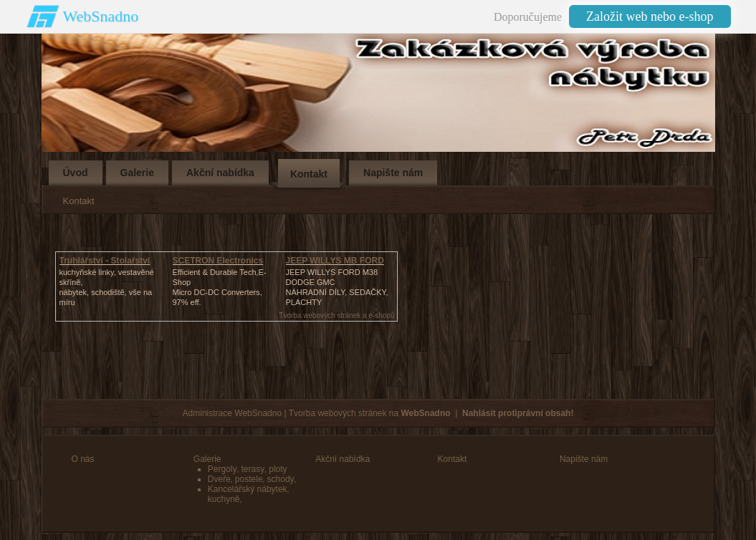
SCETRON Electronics (218, 261)
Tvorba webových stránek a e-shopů (336, 315)
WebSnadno (101, 16)
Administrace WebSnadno (233, 413)
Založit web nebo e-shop (650, 16)
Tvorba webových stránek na (370, 413)
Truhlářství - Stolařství (105, 261)
